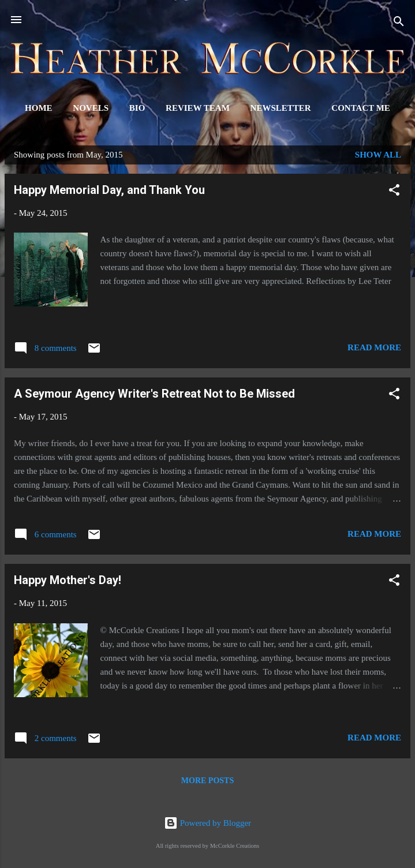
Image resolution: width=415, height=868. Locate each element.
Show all (378, 155)
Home (39, 108)
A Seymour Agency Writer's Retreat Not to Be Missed (154, 394)
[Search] (399, 23)
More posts (207, 781)
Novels (91, 108)
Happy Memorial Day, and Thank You (109, 190)
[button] (394, 192)
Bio (137, 108)
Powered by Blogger (207, 823)
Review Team (198, 108)
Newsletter (281, 108)
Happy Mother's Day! (68, 580)
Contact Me (361, 108)
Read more (374, 347)
